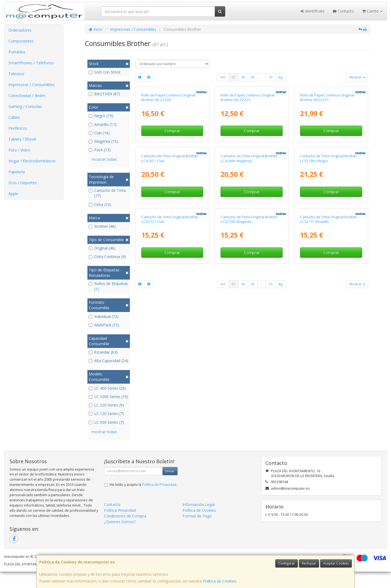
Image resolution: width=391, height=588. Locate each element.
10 (270, 77)
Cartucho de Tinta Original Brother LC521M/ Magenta (249, 391)
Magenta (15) (103, 141)
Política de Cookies (220, 581)
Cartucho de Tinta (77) (107, 193)
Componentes (21, 41)
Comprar (172, 188)
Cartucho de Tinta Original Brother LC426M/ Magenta (249, 273)
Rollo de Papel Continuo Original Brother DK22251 (327, 155)
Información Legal (198, 521)
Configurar (287, 563)
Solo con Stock (105, 72)
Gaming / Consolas (25, 106)
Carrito (372, 11)
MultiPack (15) (104, 325)
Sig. (281, 77)
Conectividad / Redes (27, 96)
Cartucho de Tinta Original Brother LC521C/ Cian (170, 391)
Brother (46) (102, 226)
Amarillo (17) (103, 124)
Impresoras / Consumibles (32, 85)
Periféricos (18, 128)
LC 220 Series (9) (106, 405)
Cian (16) (99, 133)
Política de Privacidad (159, 501)
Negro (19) (101, 116)
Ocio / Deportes (23, 183)
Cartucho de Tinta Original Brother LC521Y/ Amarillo (329, 391)
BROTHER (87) (104, 94)
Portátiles (17, 52)
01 (234, 77)
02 (243, 77)
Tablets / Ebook (22, 139)
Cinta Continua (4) (107, 257)
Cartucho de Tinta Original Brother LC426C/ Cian (170, 273)
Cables (14, 117)
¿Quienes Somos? (120, 538)
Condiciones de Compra (125, 532)
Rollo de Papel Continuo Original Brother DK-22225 (248, 155)
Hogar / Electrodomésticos (32, 161)
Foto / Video (19, 150)
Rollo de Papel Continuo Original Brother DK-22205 (168, 155)
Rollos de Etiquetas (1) (108, 286)
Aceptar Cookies (336, 563)
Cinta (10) (100, 204)
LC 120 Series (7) (106, 413)
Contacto (343, 11)
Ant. (223, 77)
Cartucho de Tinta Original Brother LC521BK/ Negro (329, 273)
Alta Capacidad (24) (109, 361)
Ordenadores (20, 30)
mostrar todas (104, 159)
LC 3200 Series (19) (109, 397)
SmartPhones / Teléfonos (31, 63)
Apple (13, 194)
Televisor (16, 74)
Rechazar (309, 563)
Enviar (170, 487)
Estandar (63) (103, 352)
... (262, 77)
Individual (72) (104, 316)
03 (253, 77)
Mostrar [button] (357, 77)
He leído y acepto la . (143, 501)
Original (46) (102, 248)
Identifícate (313, 11)
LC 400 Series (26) (107, 388)
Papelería (17, 172)
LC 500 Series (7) (106, 422)
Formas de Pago (197, 532)
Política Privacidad (120, 527)
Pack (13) (100, 150)
